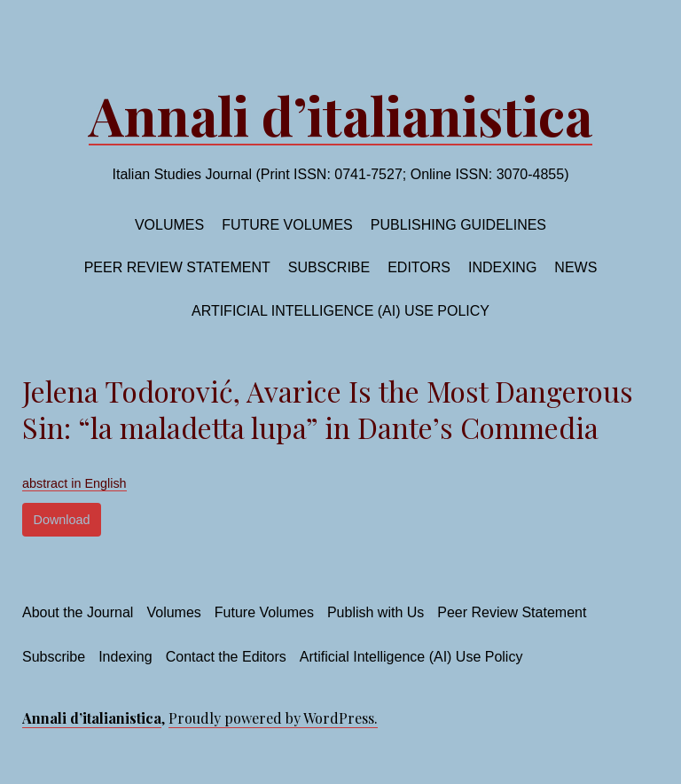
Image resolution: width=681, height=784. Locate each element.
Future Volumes (264, 612)
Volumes (169, 225)
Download (62, 520)
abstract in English (74, 483)
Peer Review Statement (177, 267)
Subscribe (329, 267)
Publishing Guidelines (458, 225)
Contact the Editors (226, 657)
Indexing (502, 267)
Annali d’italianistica (340, 114)
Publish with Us (376, 612)
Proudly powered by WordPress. (273, 718)
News (575, 267)
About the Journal (78, 612)
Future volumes (287, 225)
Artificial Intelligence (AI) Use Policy (340, 311)
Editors (419, 267)
